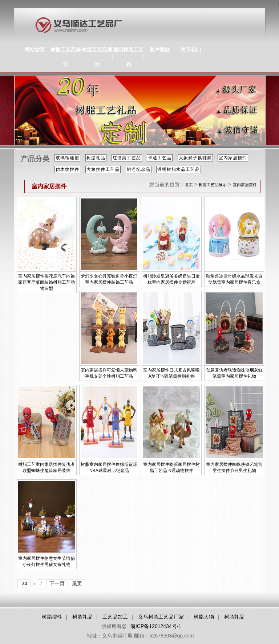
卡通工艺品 (160, 158)
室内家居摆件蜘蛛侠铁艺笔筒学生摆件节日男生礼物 (234, 467)
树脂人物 (204, 617)
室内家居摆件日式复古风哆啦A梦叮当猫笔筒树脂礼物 (171, 373)
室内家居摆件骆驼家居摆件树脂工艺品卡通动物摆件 (171, 467)
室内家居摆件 (233, 158)
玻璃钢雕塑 (67, 158)
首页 (189, 185)
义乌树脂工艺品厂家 (161, 617)
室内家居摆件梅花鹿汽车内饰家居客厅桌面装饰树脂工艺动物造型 (46, 282)
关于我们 (191, 50)
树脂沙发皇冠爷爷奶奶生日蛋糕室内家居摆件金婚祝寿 (171, 279)
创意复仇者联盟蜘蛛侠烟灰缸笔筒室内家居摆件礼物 (234, 373)
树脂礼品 (96, 158)
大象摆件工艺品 (103, 169)
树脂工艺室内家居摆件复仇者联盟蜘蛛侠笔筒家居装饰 (46, 467)
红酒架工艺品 (127, 158)
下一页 (57, 584)
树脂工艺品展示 (97, 57)
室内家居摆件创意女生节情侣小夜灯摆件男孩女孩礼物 (46, 561)
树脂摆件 (52, 617)
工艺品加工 (115, 617)
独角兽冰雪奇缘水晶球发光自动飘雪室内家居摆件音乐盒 (234, 279)
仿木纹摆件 (67, 169)
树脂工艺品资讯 (66, 57)
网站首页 (35, 50)
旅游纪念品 (139, 169)
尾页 (77, 584)
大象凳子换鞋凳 (195, 158)
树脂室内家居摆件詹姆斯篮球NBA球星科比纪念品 (109, 467)
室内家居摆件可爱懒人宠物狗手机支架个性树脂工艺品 (109, 373)
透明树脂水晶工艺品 (179, 169)
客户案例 (159, 50)
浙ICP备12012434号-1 (156, 626)
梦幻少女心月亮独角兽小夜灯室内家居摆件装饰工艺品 (109, 279)
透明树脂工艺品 (128, 57)
